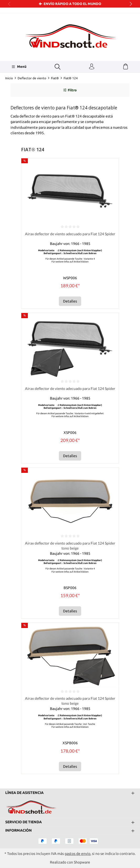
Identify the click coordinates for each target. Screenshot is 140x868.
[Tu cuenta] (92, 67)
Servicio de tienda (24, 822)
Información (19, 830)
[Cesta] (126, 67)
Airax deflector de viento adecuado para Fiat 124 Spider (70, 234)
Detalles (70, 301)
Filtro (70, 90)
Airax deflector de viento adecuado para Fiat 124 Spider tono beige (70, 546)
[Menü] (19, 67)
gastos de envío (77, 854)
